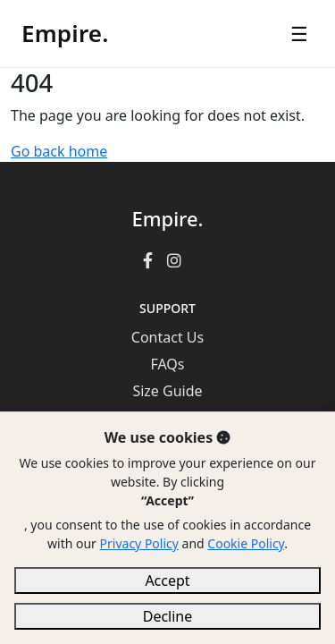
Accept (167, 580)
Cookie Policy (246, 543)
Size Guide (167, 391)
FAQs (167, 364)
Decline (168, 616)
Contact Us (167, 337)
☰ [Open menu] (299, 33)
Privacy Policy (139, 543)
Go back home (59, 151)
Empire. (65, 33)
